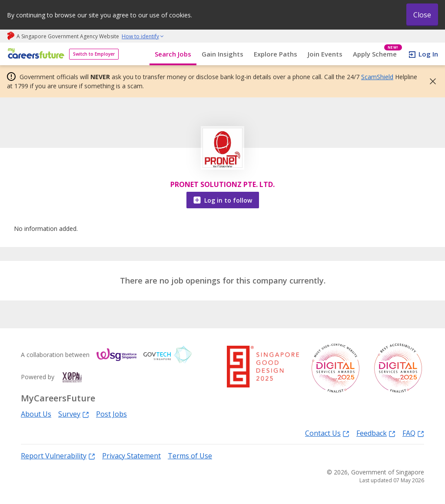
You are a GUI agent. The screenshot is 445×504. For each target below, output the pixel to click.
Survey (74, 414)
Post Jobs (111, 414)
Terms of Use (190, 456)
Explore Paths (276, 54)
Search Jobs (173, 54)
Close (422, 15)
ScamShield (377, 77)
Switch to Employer (94, 54)
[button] (430, 81)
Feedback (376, 433)
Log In (428, 54)
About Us (36, 414)
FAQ (413, 433)
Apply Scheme (377, 54)
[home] (35, 54)
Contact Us (327, 433)
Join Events (325, 54)
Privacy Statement (131, 456)
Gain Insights (222, 54)
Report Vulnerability (58, 456)
